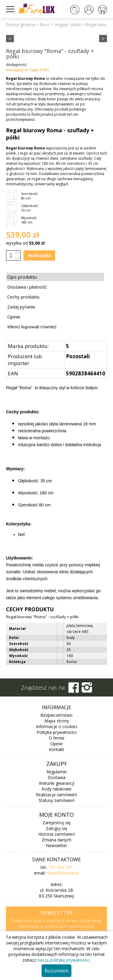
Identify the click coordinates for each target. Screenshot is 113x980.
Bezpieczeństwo (56, 715)
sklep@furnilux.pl (63, 873)
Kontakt (56, 749)
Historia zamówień (57, 834)
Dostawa (56, 777)
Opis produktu (22, 277)
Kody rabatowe (56, 789)
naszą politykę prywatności (64, 960)
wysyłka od (25, 243)
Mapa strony (57, 721)
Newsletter (56, 845)
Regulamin (57, 772)
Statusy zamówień (57, 800)
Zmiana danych (56, 840)
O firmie (57, 738)
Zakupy (57, 764)
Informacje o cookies (57, 726)
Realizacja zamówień (56, 795)
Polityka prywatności (56, 732)
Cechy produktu (23, 297)
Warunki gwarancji (57, 783)
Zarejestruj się (56, 823)
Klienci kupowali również (32, 327)
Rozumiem (56, 971)
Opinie (14, 317)
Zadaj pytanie (21, 307)
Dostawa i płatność (27, 287)
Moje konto (56, 815)
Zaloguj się (56, 828)
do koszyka (39, 255)
